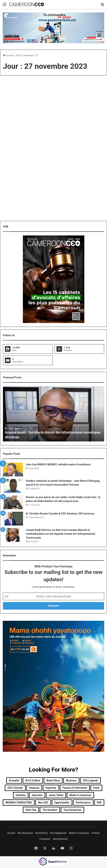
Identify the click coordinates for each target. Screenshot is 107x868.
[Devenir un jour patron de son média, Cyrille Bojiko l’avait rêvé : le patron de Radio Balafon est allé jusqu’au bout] (13, 502)
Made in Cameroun (79, 833)
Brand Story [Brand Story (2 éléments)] (53, 780)
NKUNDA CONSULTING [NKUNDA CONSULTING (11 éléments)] (19, 803)
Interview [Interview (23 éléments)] (37, 795)
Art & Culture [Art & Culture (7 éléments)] (33, 780)
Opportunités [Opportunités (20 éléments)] (62, 803)
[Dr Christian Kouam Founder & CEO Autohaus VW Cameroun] (13, 519)
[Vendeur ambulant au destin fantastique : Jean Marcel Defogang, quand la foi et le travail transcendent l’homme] (13, 486)
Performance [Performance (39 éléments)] (83, 803)
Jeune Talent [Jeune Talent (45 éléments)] (56, 795)
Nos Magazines (58, 833)
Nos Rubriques (25, 833)
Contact (96, 833)
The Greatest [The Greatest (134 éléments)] (50, 810)
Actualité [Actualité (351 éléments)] (14, 780)
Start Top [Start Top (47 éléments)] (31, 810)
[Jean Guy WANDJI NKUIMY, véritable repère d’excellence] (13, 469)
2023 (18, 55)
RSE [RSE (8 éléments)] (99, 803)
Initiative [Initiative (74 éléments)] (21, 795)
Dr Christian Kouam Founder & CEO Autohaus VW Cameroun (60, 514)
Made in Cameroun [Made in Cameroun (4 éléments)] (80, 795)
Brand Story (42, 833)
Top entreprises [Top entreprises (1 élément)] (72, 810)
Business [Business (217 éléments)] (71, 780)
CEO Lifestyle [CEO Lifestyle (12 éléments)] (15, 788)
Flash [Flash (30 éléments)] (96, 788)
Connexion (45, 839)
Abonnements (60, 839)
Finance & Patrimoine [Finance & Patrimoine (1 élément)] (75, 788)
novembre (28, 55)
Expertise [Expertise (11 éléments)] (51, 788)
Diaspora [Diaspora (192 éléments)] (34, 788)
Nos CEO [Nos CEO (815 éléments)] (43, 803)
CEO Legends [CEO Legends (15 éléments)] (91, 780)
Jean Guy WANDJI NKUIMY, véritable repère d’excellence (58, 464)
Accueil (8, 55)
